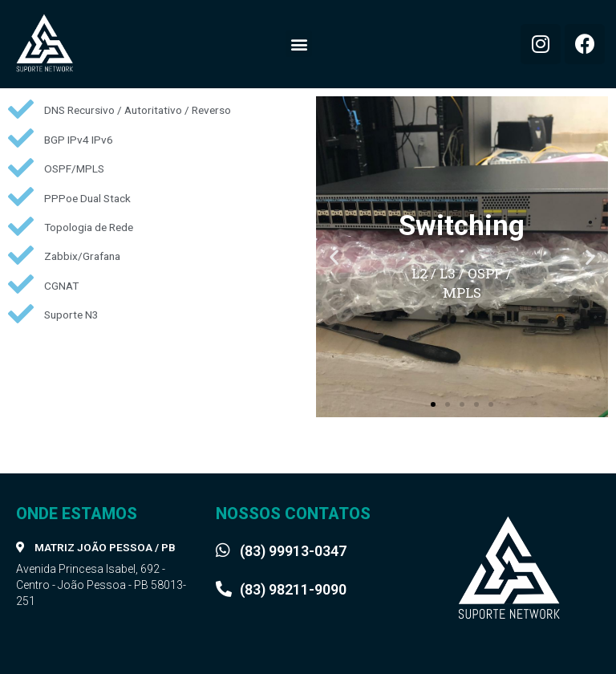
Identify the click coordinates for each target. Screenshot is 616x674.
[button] (299, 44)
